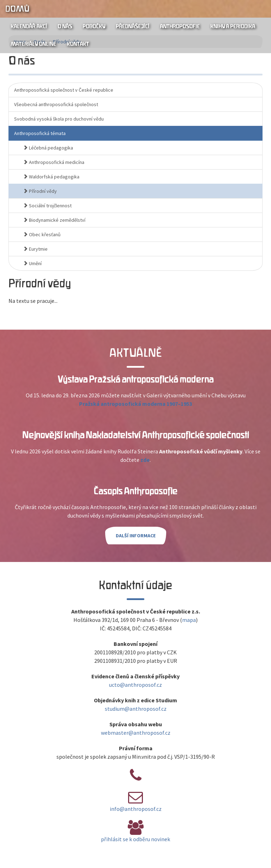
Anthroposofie (180, 26)
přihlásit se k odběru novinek (135, 839)
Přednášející (133, 26)
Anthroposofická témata (40, 133)
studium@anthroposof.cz (136, 709)
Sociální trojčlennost (47, 206)
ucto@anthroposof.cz (135, 685)
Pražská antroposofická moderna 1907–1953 (135, 404)
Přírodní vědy (40, 191)
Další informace (136, 536)
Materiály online (33, 44)
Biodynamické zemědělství (54, 220)
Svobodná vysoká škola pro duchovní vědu (59, 119)
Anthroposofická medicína (54, 162)
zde (145, 460)
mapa (189, 620)
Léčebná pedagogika (48, 148)
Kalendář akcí (29, 26)
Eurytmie (35, 249)
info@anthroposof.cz (136, 809)
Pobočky (94, 26)
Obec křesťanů (42, 234)
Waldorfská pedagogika (51, 177)
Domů (17, 9)
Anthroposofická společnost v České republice (64, 90)
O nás (65, 26)
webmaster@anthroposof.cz (136, 733)
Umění (32, 263)
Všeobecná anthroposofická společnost (56, 104)
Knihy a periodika (233, 26)
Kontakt (78, 44)
